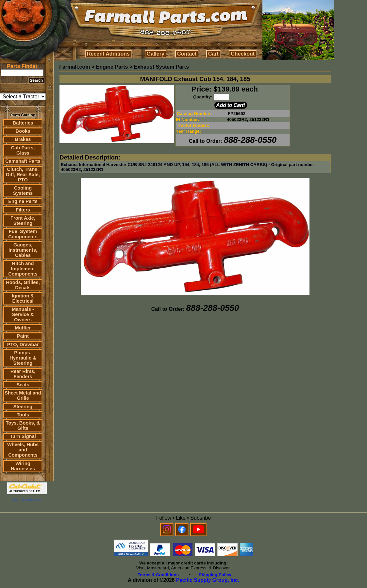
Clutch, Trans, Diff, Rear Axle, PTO (23, 175)
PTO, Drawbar (23, 344)
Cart (213, 54)
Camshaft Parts (23, 161)
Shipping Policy (215, 575)
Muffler (23, 328)
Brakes (23, 139)
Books (23, 131)
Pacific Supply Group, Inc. (208, 580)
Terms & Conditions (158, 575)
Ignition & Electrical (23, 298)
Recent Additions (108, 54)
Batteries (23, 123)
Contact (187, 54)
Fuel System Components (23, 234)
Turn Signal (23, 436)
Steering (23, 407)
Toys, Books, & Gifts (23, 426)
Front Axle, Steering (23, 221)
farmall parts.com (27, 499)
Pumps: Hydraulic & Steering (23, 358)
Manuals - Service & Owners (23, 314)
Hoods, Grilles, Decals (23, 285)
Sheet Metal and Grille (23, 395)
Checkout (243, 54)
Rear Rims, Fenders (23, 374)
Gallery (156, 54)
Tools (23, 415)
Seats (23, 385)
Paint (23, 336)
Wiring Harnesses (23, 466)
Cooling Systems (23, 191)
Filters (23, 210)
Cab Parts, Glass (23, 150)
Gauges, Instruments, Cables (23, 250)
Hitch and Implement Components (23, 269)
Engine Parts (23, 201)
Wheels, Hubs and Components (23, 450)
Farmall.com (75, 67)
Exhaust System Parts (161, 67)
